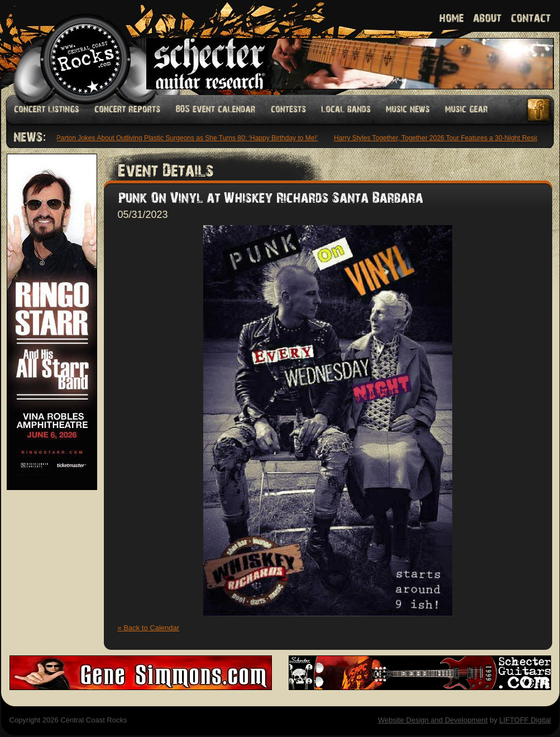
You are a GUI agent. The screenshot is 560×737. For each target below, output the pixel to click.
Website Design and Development (433, 720)
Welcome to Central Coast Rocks (72, 47)
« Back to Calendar (149, 628)
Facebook (539, 110)
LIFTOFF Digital (525, 720)
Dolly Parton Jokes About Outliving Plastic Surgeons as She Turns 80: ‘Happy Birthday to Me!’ (180, 138)
